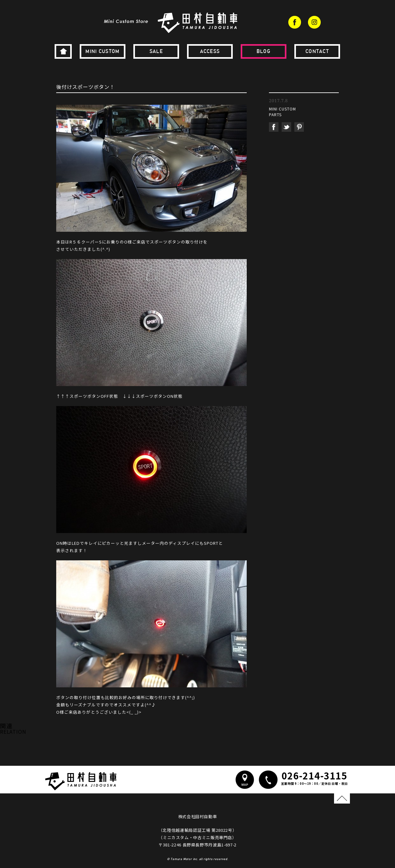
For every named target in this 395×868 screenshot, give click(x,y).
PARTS (275, 114)
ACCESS (210, 51)
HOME (63, 51)
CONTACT (317, 51)
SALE (156, 51)
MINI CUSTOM (102, 51)
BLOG (264, 51)
